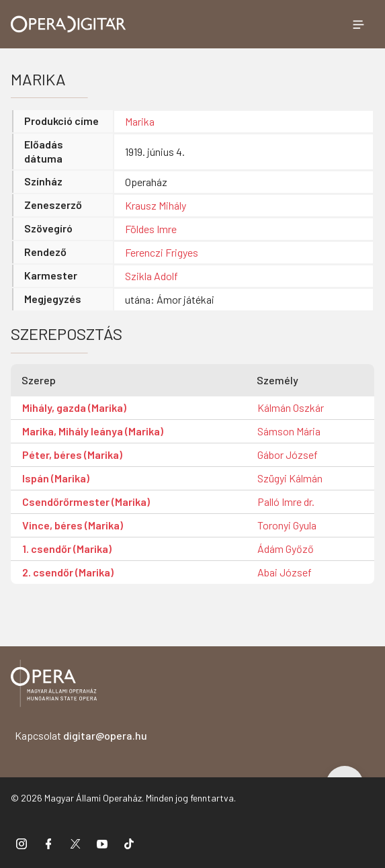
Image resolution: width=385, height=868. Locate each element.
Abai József (285, 572)
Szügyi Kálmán (290, 478)
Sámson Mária (289, 431)
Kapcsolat (81, 735)
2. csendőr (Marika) (68, 572)
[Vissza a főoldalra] (54, 686)
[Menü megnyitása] (358, 24)
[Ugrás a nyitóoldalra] (69, 24)
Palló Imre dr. (286, 502)
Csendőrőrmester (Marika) (86, 502)
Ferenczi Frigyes (162, 252)
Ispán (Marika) (56, 478)
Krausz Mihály (156, 205)
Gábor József (288, 454)
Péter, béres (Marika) (72, 454)
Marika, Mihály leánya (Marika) (93, 431)
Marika (140, 121)
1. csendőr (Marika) (67, 549)
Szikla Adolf (152, 276)
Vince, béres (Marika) (73, 525)
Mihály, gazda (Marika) (74, 407)
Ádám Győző (286, 549)
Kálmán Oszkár (291, 407)
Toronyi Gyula (287, 525)
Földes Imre (151, 229)
